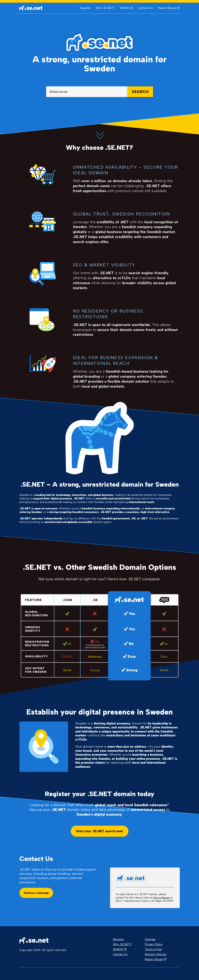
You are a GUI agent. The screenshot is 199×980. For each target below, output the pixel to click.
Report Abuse (167, 8)
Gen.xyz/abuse (161, 898)
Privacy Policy (154, 944)
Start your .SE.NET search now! (100, 831)
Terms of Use (153, 949)
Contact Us (146, 8)
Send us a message (36, 893)
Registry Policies (156, 954)
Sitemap (150, 939)
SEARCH (140, 92)
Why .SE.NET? (105, 8)
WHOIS (125, 8)
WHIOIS (118, 949)
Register (85, 8)
